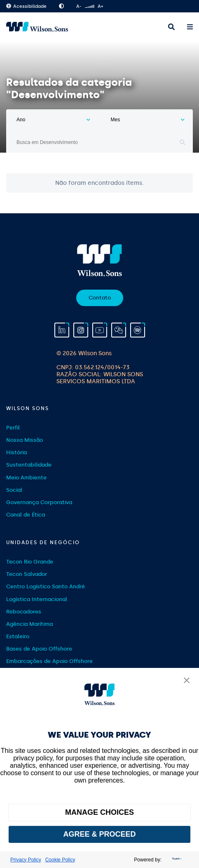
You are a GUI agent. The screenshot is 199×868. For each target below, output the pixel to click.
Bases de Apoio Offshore (39, 649)
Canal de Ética (26, 515)
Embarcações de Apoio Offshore (49, 661)
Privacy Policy (26, 860)
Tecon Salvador (27, 574)
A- (79, 6)
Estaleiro (18, 636)
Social (14, 490)
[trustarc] (176, 860)
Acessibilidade (26, 6)
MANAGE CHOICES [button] (99, 812)
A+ (100, 6)
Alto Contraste (61, 6)
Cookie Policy (60, 860)
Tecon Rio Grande (30, 562)
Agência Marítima (29, 624)
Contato (100, 298)
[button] (187, 681)
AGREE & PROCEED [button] (99, 834)
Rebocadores (24, 612)
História (16, 452)
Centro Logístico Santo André (46, 586)
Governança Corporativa (39, 502)
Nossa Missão (25, 440)
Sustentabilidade (29, 465)
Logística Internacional (37, 599)
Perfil (13, 428)
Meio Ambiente (26, 478)
